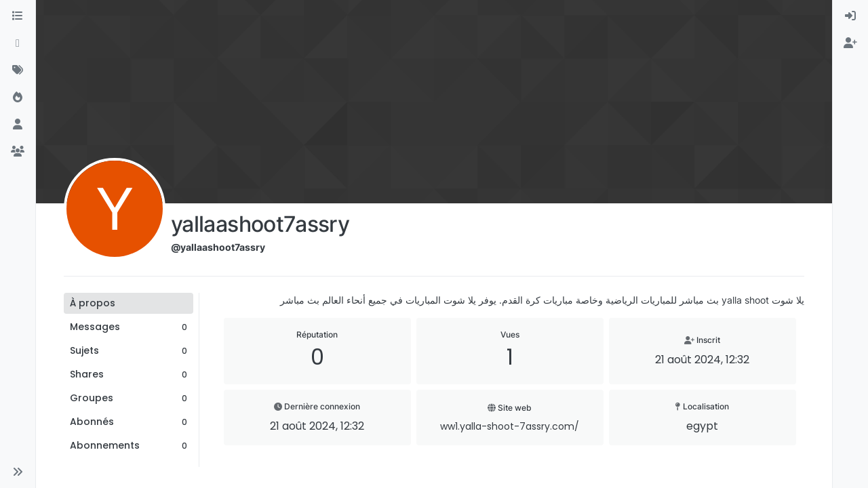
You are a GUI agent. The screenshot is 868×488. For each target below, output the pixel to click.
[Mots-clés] (18, 70)
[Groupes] (18, 152)
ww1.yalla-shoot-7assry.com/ (510, 426)
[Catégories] (18, 16)
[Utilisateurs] (18, 125)
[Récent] (18, 43)
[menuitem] (850, 16)
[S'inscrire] (850, 43)
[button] (18, 472)
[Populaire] (18, 98)
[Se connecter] (850, 16)
